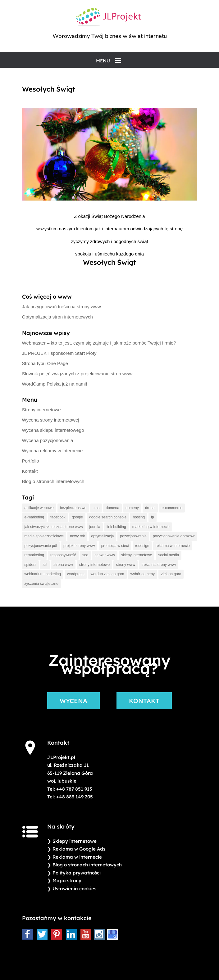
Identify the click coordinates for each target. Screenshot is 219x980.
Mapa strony (67, 881)
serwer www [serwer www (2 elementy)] (105, 555)
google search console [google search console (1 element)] (108, 517)
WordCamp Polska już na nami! (55, 384)
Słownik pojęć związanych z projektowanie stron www (77, 374)
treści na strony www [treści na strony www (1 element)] (159, 565)
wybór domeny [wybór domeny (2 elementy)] (143, 574)
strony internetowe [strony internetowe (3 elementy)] (94, 565)
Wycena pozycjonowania (48, 440)
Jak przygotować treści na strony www (62, 307)
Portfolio (31, 461)
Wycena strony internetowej (51, 420)
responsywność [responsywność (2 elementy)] (63, 555)
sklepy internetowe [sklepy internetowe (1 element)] (137, 555)
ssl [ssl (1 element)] (45, 565)
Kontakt (30, 471)
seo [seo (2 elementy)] (85, 555)
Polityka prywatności (77, 873)
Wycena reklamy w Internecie (52, 451)
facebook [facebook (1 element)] (58, 517)
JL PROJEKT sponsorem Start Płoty (59, 353)
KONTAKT (144, 701)
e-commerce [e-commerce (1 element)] (172, 508)
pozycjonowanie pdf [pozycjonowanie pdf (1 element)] (41, 546)
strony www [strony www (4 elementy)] (125, 565)
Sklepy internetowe (75, 841)
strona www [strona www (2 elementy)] (63, 565)
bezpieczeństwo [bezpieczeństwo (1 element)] (73, 508)
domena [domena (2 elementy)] (112, 508)
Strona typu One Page (45, 363)
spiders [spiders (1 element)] (31, 565)
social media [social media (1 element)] (169, 555)
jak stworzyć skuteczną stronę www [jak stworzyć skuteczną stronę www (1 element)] (54, 527)
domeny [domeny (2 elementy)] (132, 508)
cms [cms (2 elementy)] (96, 508)
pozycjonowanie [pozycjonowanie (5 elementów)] (133, 536)
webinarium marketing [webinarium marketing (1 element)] (43, 574)
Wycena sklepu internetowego (53, 430)
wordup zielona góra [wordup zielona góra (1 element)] (107, 574)
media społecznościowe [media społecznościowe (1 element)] (44, 536)
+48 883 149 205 (75, 797)
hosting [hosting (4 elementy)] (139, 517)
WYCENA (73, 701)
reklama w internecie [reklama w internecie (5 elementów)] (173, 546)
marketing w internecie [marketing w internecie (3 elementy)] (151, 527)
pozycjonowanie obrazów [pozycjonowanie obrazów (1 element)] (174, 536)
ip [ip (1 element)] (152, 517)
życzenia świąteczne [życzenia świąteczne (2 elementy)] (41, 584)
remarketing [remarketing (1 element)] (34, 555)
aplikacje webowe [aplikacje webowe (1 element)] (39, 508)
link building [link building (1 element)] (116, 527)
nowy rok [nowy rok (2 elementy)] (77, 536)
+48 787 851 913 (74, 789)
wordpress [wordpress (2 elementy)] (76, 574)
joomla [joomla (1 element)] (95, 527)
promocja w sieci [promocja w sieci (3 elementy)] (115, 546)
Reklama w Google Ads (79, 849)
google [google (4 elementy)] (77, 517)
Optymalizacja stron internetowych (57, 317)
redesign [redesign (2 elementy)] (142, 546)
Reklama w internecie (77, 857)
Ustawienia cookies (74, 889)
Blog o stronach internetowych (53, 481)
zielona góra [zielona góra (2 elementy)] (171, 574)
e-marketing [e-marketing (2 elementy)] (34, 517)
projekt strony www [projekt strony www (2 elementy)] (79, 546)
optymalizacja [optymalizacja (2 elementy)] (103, 536)
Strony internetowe (41, 410)
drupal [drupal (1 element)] (150, 508)
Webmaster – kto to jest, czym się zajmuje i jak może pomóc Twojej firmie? (99, 343)
